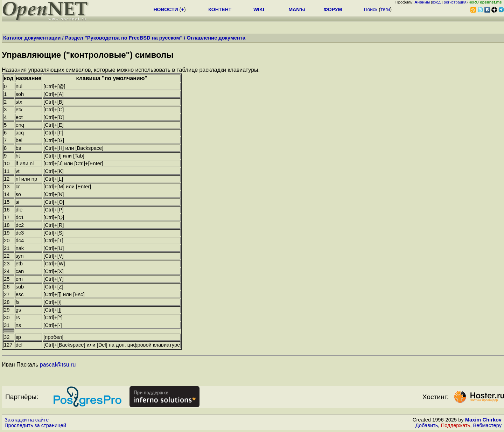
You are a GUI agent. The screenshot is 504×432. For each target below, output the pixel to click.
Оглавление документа (216, 38)
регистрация (455, 2)
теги (385, 9)
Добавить (427, 425)
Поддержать (456, 425)
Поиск (370, 9)
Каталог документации (32, 38)
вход (436, 2)
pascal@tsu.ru (58, 365)
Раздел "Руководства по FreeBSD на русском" (124, 38)
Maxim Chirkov (483, 420)
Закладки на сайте (27, 420)
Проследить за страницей (35, 425)
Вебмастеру (487, 425)
